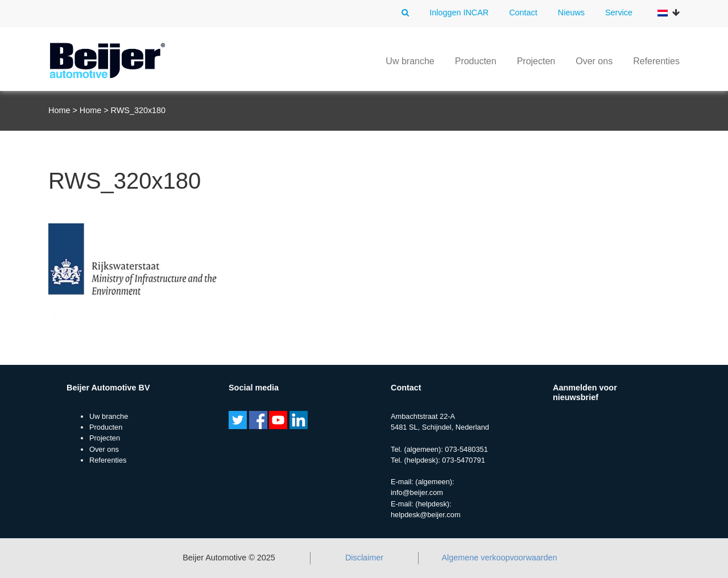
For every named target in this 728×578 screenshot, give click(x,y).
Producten (476, 61)
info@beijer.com (417, 492)
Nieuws (571, 13)
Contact (523, 13)
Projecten (536, 61)
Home (59, 110)
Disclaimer (364, 558)
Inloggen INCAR (459, 13)
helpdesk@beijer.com (426, 515)
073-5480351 (466, 449)
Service (619, 13)
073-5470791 (463, 460)
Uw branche (410, 61)
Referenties (656, 61)
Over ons (594, 61)
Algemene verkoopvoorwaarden (499, 558)
